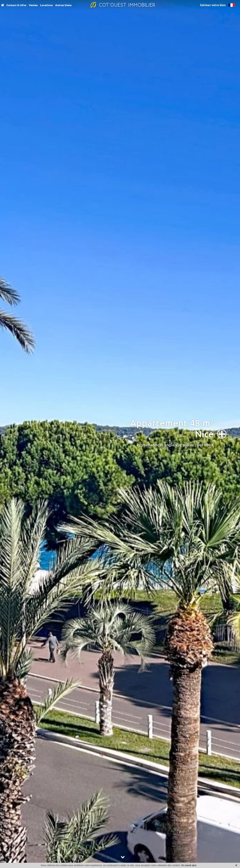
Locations (46, 5)
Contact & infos (16, 5)
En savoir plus (189, 865)
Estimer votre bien (213, 5)
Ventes (33, 5)
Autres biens (63, 5)
